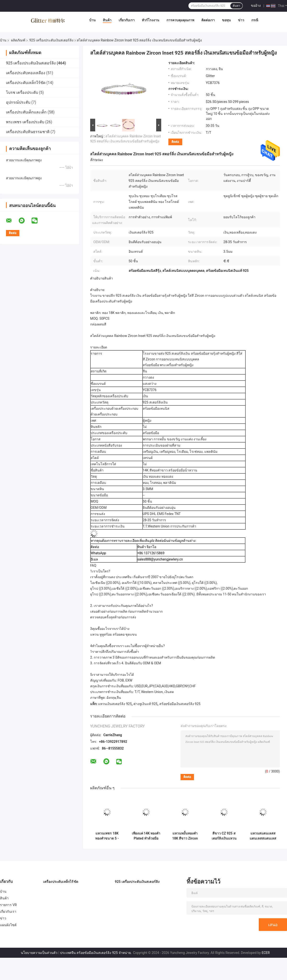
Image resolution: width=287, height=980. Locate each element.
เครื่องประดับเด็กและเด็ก (26, 112)
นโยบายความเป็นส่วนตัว (39, 953)
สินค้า (107, 20)
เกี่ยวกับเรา (127, 20)
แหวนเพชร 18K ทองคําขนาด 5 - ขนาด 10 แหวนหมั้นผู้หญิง (107, 836)
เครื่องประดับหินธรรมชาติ (28, 132)
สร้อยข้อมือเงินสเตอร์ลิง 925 (180, 704)
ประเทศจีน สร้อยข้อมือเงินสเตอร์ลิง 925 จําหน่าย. (96, 953)
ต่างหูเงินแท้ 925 (145, 704)
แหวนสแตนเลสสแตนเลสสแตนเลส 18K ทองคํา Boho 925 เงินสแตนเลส (263, 836)
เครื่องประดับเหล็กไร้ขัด (26, 83)
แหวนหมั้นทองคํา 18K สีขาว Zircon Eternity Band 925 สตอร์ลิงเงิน (185, 836)
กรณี (255, 20)
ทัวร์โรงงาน (151, 20)
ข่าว (241, 20)
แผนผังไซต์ (8, 925)
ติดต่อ (175, 142)
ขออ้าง (256, 6)
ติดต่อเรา (208, 20)
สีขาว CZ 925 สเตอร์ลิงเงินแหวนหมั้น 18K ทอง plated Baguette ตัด (224, 836)
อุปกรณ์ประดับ (18, 102)
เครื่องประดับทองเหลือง (26, 73)
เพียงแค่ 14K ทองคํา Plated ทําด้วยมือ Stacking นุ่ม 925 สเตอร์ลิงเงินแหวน (146, 836)
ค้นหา (236, 6)
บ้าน (92, 20)
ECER (266, 953)
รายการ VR (8, 905)
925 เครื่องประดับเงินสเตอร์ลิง (51, 40)
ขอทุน (226, 20)
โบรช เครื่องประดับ (22, 92)
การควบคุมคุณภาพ (180, 20)
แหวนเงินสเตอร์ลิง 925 (115, 704)
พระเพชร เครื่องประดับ (25, 122)
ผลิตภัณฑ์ (18, 40)
